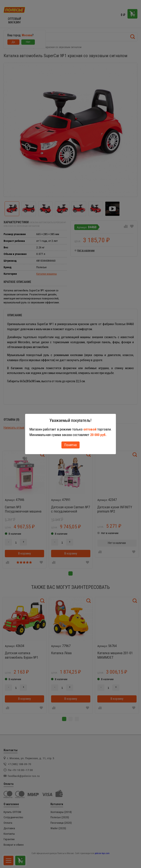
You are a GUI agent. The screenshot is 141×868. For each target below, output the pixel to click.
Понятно (70, 445)
